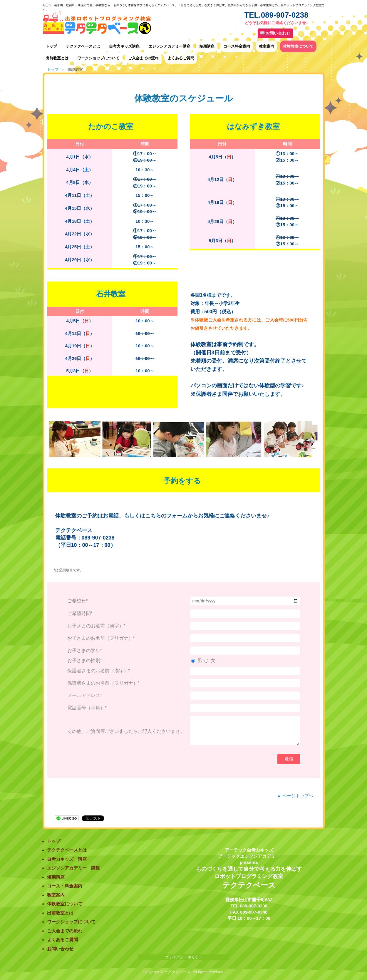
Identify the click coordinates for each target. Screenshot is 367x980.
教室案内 (267, 46)
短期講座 (207, 46)
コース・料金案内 (65, 886)
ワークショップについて (98, 58)
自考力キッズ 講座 (67, 859)
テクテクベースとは (83, 46)
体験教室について (298, 46)
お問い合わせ (275, 33)
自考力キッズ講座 (124, 46)
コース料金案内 (237, 46)
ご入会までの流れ (143, 58)
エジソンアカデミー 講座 (73, 868)
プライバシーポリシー (184, 957)
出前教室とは (57, 58)
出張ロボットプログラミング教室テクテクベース (140, 23)
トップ (51, 46)
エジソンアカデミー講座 (169, 46)
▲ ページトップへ (295, 796)
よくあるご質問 (181, 58)
